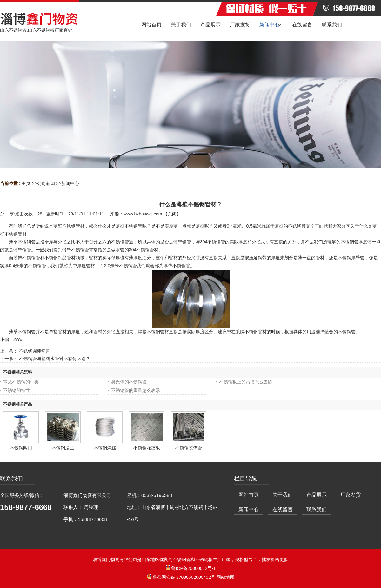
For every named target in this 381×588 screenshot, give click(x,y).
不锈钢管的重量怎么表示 (136, 390)
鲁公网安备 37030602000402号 (182, 577)
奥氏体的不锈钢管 (129, 382)
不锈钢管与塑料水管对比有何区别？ (55, 359)
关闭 (172, 214)
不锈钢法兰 (63, 448)
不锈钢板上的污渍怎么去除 (246, 382)
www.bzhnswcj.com (143, 214)
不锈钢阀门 (21, 448)
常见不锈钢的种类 (21, 382)
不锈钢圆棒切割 (35, 351)
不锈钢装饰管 (189, 448)
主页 (26, 183)
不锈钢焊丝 (105, 448)
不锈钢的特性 (17, 390)
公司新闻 (46, 183)
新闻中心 (70, 183)
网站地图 (225, 577)
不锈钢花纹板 (147, 448)
